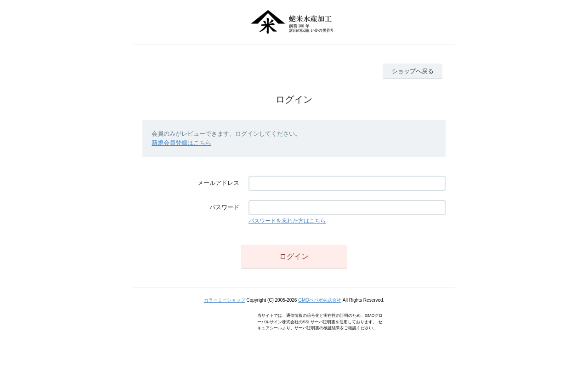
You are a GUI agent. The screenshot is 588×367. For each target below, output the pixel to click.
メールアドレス (218, 183)
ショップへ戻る (413, 71)
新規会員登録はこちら (181, 143)
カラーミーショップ (225, 300)
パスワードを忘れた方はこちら (287, 221)
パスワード (224, 207)
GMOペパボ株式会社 (320, 300)
